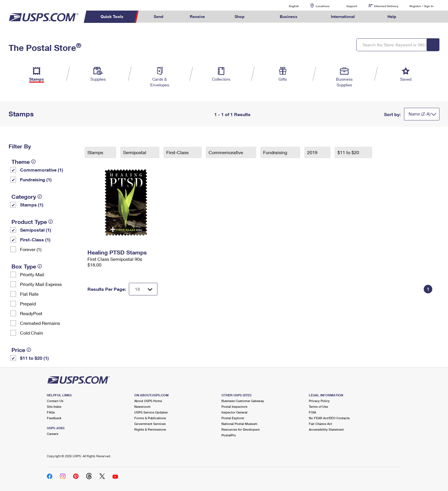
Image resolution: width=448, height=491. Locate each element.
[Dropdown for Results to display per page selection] (143, 289)
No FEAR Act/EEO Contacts (329, 418)
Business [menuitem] (289, 16)
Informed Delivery (386, 6)
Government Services (150, 424)
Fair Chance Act (320, 424)
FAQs (51, 412)
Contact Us (55, 401)
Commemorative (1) (42, 170)
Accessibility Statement (326, 429)
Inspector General (234, 412)
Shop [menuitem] (240, 16)
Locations (323, 6)
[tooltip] (33, 162)
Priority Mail (32, 274)
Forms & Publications (150, 418)
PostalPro (229, 435)
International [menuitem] (343, 16)
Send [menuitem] (159, 16)
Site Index (54, 406)
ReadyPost (31, 313)
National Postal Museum (239, 424)
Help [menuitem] (392, 16)
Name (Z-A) (420, 114)
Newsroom (142, 406)
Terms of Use (318, 406)
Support (352, 6)
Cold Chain (32, 333)
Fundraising (276, 152)
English (288, 6)
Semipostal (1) (36, 230)
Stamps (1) (32, 205)
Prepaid (28, 304)
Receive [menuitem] (197, 16)
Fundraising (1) (36, 179)
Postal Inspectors (234, 406)
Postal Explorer (233, 418)
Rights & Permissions (150, 429)
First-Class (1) (35, 239)
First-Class (178, 152)
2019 (313, 152)
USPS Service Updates (151, 412)
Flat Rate (29, 294)
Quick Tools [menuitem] (112, 16)
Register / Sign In (421, 6)
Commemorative (226, 152)
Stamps (96, 152)
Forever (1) (31, 249)
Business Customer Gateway (243, 401)
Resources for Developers (241, 429)
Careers (53, 434)
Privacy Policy (319, 401)
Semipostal (135, 152)
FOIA (312, 412)
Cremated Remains (40, 323)
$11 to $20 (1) (34, 358)
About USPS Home (148, 401)
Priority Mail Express (41, 284)
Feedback (54, 418)
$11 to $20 (349, 152)
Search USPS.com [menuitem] (421, 17)
